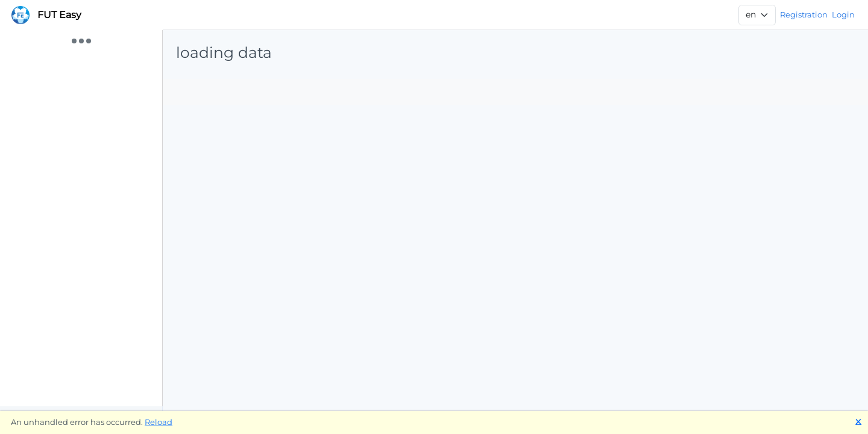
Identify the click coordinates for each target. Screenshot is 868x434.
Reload (159, 422)
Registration (804, 14)
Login (843, 14)
